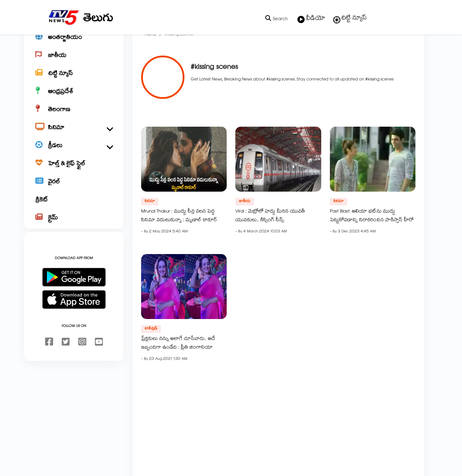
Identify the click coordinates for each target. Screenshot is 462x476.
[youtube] (99, 368)
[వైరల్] (74, 208)
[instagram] (82, 368)
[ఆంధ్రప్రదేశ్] (74, 118)
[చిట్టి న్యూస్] (74, 100)
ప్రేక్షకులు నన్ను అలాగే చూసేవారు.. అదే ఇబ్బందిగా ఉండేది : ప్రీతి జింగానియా (178, 369)
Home (151, 60)
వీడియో (311, 19)
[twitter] (66, 368)
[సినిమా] (74, 154)
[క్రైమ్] (74, 244)
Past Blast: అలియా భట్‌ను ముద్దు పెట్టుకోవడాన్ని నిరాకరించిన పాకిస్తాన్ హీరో (372, 241)
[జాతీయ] (74, 82)
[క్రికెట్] (74, 226)
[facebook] (49, 368)
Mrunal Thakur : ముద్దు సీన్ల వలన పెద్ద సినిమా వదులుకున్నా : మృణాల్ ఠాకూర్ (179, 241)
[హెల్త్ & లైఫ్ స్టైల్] (74, 190)
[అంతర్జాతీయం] (74, 64)
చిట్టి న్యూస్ (350, 19)
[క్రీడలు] (74, 172)
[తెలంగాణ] (74, 136)
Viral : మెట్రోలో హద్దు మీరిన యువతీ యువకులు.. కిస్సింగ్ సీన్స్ (270, 241)
